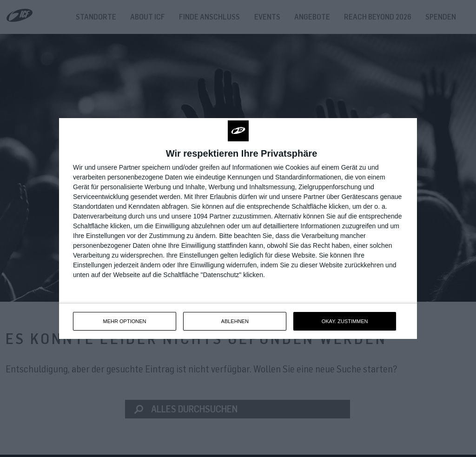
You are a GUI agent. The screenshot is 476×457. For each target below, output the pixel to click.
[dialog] (238, 228)
